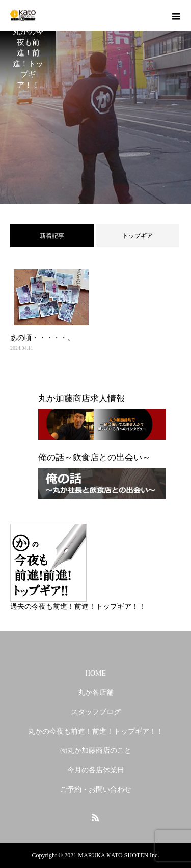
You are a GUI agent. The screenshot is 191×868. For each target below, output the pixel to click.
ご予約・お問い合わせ (96, 789)
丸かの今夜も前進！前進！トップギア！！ (96, 731)
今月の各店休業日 (96, 770)
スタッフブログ (96, 712)
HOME (95, 673)
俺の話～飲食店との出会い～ (94, 457)
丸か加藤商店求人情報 (81, 398)
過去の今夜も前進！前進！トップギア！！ (78, 607)
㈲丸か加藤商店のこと (96, 751)
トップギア (138, 236)
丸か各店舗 (96, 693)
